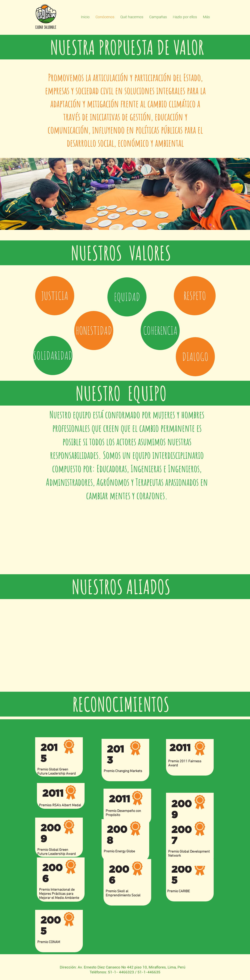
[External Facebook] (123, 539)
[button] (55, 296)
